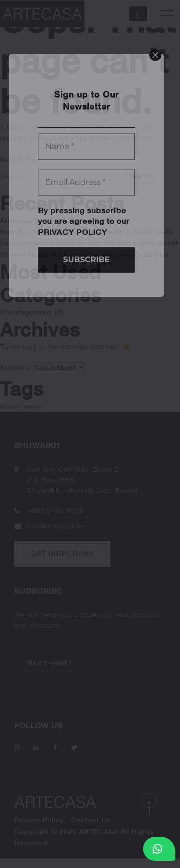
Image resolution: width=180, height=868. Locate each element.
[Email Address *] (87, 183)
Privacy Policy (72, 232)
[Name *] (87, 147)
